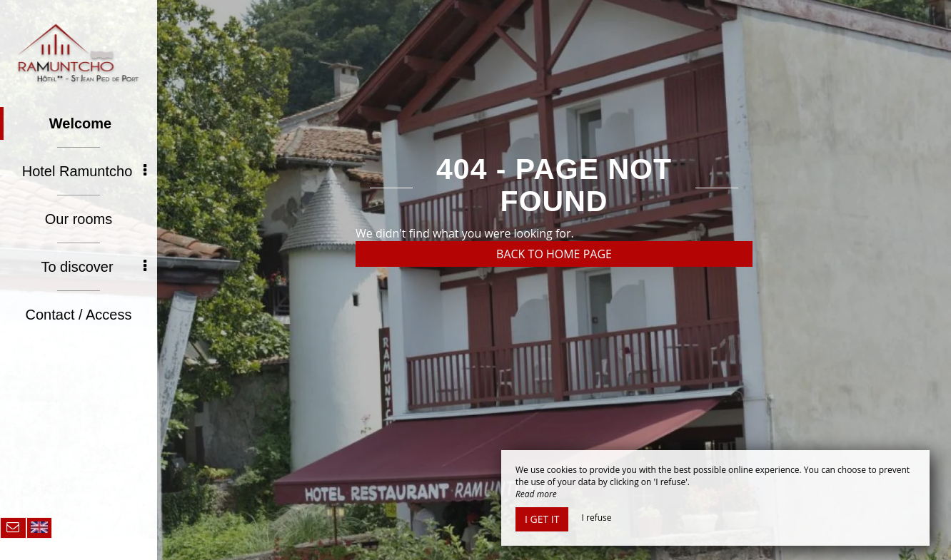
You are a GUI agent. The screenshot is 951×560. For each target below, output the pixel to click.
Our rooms (79, 219)
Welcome (80, 123)
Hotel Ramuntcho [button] (84, 171)
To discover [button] (94, 267)
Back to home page (554, 254)
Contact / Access (79, 315)
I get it (542, 519)
